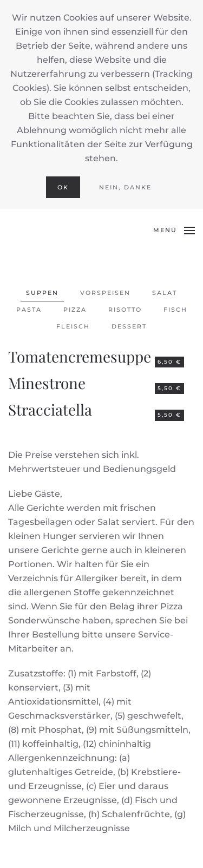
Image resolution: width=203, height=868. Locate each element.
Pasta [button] (29, 310)
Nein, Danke (125, 187)
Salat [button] (165, 293)
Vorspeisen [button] (105, 293)
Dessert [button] (129, 326)
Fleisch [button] (73, 326)
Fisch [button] (175, 310)
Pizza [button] (75, 310)
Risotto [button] (125, 310)
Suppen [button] (42, 293)
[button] (174, 231)
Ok (63, 187)
